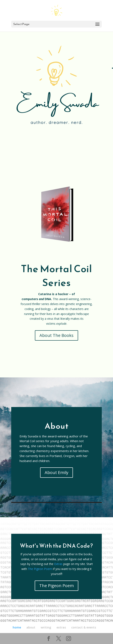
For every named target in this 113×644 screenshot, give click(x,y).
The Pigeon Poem (40, 569)
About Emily (56, 472)
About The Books (56, 335)
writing (46, 627)
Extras (58, 564)
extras (61, 627)
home (17, 627)
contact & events (84, 627)
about (31, 627)
